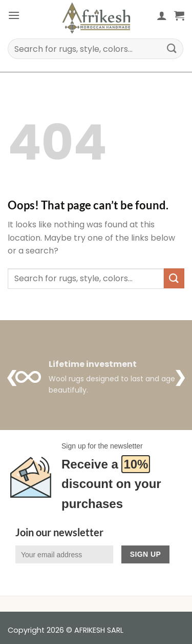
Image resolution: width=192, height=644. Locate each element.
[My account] (162, 15)
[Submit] (172, 48)
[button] (14, 15)
